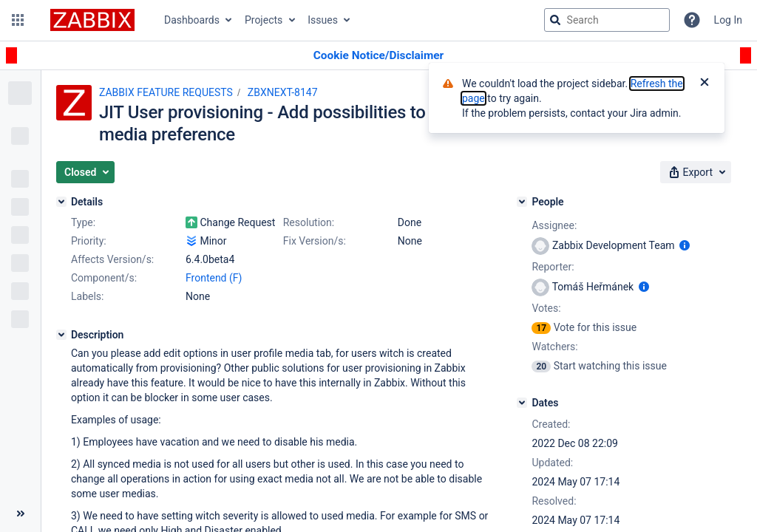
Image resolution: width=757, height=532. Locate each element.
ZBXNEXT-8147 (283, 92)
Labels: (87, 296)
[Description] (61, 335)
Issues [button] (323, 20)
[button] (18, 20)
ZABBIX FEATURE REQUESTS (166, 92)
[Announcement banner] (378, 56)
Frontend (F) (214, 278)
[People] (522, 202)
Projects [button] (264, 20)
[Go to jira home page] (92, 20)
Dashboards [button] (192, 20)
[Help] (692, 20)
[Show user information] (685, 245)
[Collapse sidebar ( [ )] (20, 514)
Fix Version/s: (315, 241)
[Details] (61, 202)
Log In (728, 20)
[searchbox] (607, 20)
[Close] (705, 83)
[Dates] (522, 403)
